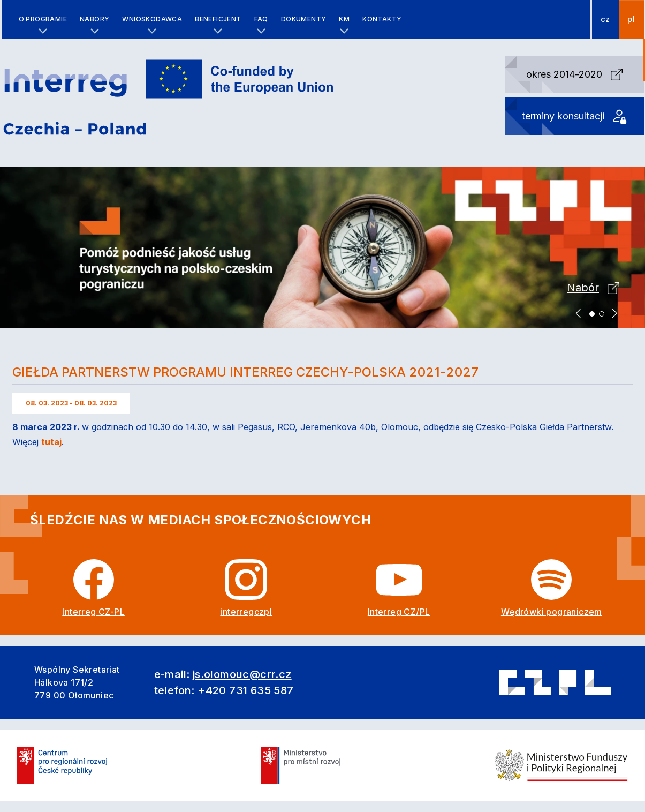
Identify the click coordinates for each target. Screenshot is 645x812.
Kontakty (382, 19)
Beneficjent (218, 19)
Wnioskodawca (152, 19)
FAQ (261, 19)
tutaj (51, 442)
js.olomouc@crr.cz (242, 674)
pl (631, 19)
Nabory (94, 19)
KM (344, 19)
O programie (43, 19)
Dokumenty (304, 19)
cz (605, 19)
